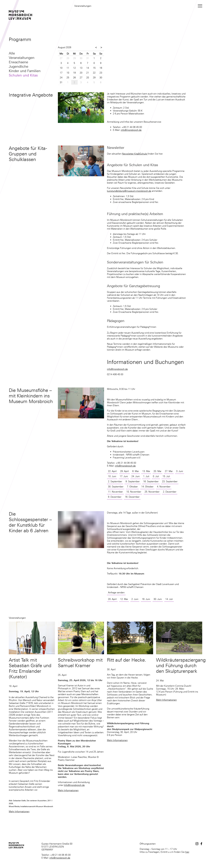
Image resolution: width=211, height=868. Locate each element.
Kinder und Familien (25, 71)
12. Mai (124, 599)
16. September (151, 481)
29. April (124, 471)
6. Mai (136, 471)
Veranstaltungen (22, 58)
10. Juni (112, 476)
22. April (112, 471)
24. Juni (136, 476)
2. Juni (135, 599)
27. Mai (169, 471)
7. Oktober (132, 487)
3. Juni (180, 471)
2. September (115, 481)
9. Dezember (115, 497)
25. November (152, 492)
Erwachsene (18, 62)
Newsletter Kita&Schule (135, 154)
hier (187, 852)
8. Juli (156, 476)
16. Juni (146, 599)
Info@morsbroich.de (74, 785)
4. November (164, 487)
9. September (133, 481)
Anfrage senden (116, 592)
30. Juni (158, 599)
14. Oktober (147, 487)
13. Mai (146, 471)
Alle (12, 53)
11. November (115, 492)
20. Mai (157, 471)
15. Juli (166, 476)
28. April (112, 599)
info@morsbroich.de (131, 130)
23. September (170, 481)
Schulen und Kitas (23, 75)
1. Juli (146, 476)
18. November (134, 492)
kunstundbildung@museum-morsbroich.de (129, 191)
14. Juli (169, 599)
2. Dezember (170, 492)
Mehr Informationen (19, 811)
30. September (116, 487)
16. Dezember (132, 497)
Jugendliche (19, 66)
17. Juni (124, 476)
